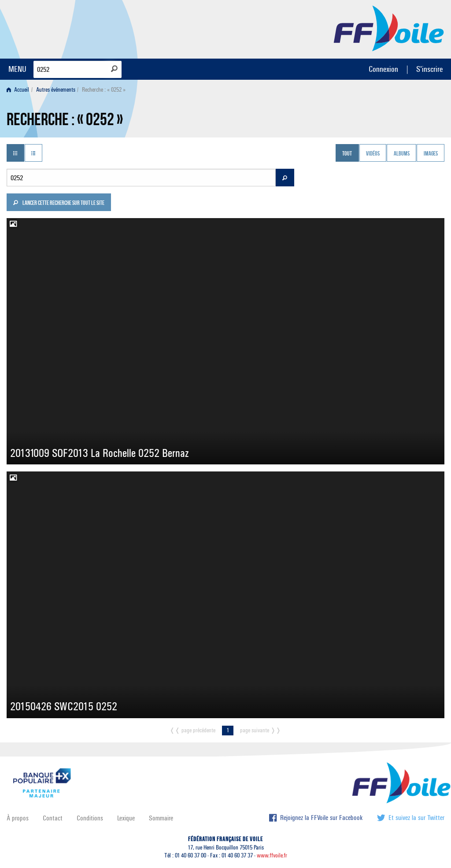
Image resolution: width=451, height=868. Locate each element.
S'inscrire (429, 69)
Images (431, 154)
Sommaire (161, 818)
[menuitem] (20, 90)
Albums (402, 154)
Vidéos (373, 154)
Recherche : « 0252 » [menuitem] (104, 90)
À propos (18, 818)
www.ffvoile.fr (272, 855)
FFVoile (389, 28)
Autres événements (56, 90)
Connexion (383, 69)
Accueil (18, 90)
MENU (17, 69)
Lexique (126, 818)
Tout (347, 154)
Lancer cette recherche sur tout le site (59, 204)
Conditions (90, 818)
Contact (53, 818)
